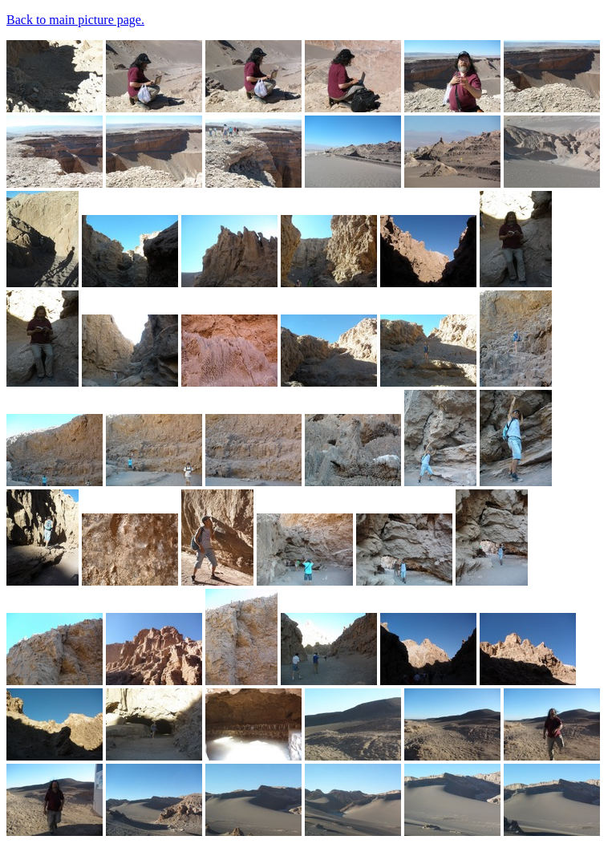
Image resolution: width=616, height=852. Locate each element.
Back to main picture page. (75, 20)
